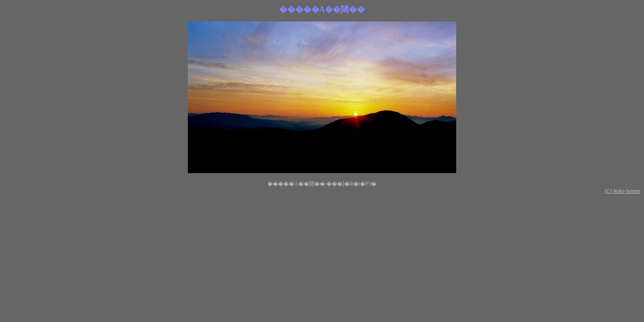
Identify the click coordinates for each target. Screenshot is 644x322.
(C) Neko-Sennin (623, 191)
